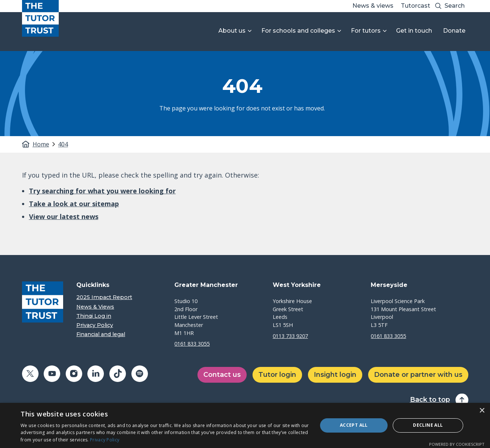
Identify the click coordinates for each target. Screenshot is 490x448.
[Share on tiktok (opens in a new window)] (118, 374)
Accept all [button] (354, 425)
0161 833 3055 (192, 344)
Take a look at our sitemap (74, 204)
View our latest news (64, 216)
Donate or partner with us (418, 375)
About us (232, 31)
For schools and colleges (298, 31)
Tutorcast (415, 6)
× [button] (482, 411)
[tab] (45, 144)
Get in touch (414, 31)
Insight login (335, 375)
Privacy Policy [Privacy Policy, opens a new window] (105, 440)
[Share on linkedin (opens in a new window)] (96, 374)
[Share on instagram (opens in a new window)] (74, 374)
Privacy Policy (95, 325)
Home (41, 144)
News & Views (95, 307)
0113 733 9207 (290, 336)
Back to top (430, 400)
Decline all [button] (428, 425)
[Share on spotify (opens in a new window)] (140, 374)
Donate (454, 31)
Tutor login (277, 375)
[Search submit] (438, 6)
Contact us (222, 375)
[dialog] (245, 425)
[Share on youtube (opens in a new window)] (52, 374)
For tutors (366, 31)
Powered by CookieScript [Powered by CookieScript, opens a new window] (457, 444)
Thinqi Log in (94, 316)
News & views (373, 6)
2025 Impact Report (104, 297)
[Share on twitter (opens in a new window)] (30, 374)
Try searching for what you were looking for (102, 191)
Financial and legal (101, 334)
